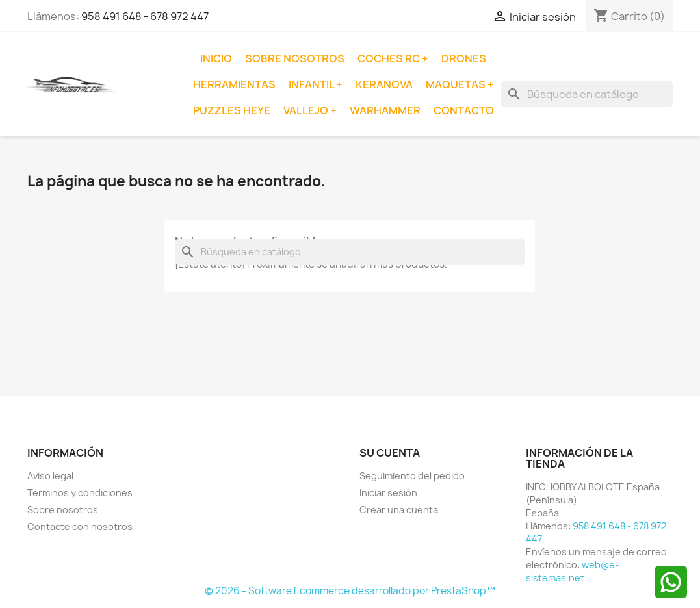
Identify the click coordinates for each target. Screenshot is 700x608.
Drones (464, 58)
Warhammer (385, 110)
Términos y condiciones (80, 493)
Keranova (384, 84)
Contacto (464, 110)
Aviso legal (50, 476)
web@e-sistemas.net (572, 571)
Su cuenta (390, 453)
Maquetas (457, 84)
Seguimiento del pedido (412, 476)
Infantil (312, 84)
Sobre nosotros (295, 58)
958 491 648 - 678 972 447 (145, 16)
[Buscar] (587, 94)
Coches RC (390, 58)
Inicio (216, 58)
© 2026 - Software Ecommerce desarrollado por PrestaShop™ (350, 591)
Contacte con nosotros (80, 526)
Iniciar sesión (388, 493)
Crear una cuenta (399, 510)
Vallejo (307, 110)
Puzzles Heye (232, 110)
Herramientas (234, 84)
